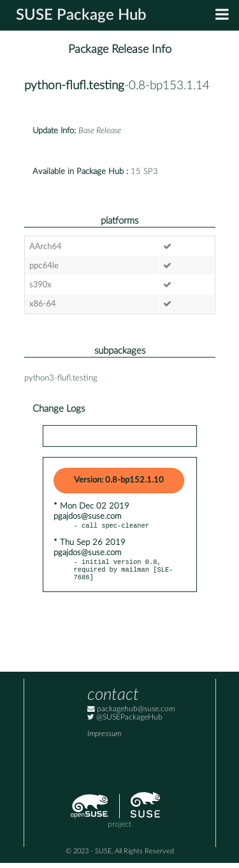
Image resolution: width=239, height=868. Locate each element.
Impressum (104, 739)
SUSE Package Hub (81, 15)
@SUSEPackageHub (125, 722)
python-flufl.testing (74, 86)
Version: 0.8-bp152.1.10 (119, 480)
